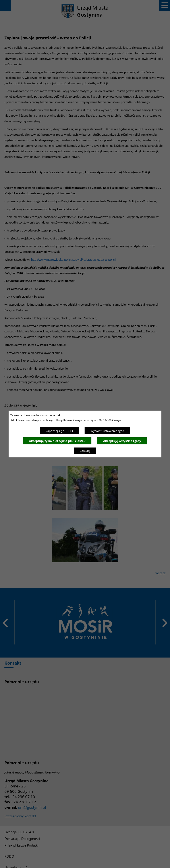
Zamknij (85, 451)
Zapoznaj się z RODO (59, 431)
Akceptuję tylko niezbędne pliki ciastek (57, 441)
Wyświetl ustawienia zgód (107, 431)
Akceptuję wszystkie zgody (122, 441)
